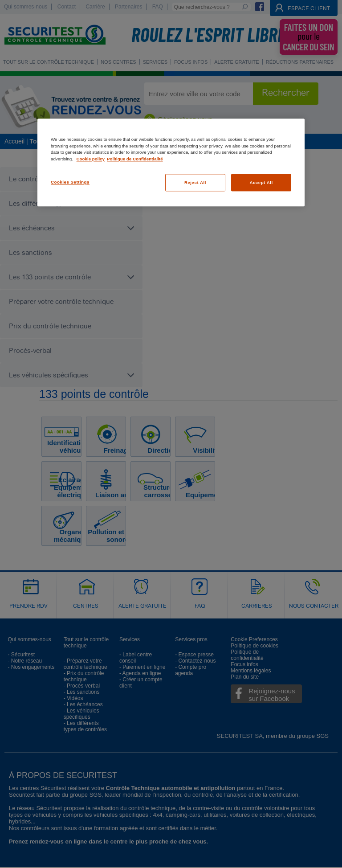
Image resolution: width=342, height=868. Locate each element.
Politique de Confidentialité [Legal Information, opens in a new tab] (135, 159)
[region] (171, 163)
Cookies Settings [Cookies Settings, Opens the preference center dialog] (70, 182)
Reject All (195, 182)
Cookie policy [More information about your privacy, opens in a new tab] (91, 159)
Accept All (261, 182)
